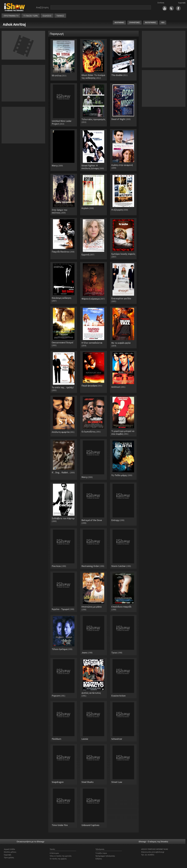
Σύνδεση (161, 3)
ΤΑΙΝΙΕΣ (60, 16)
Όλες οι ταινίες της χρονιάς (61, 856)
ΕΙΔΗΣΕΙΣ (47, 16)
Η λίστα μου (54, 853)
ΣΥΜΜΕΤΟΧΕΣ (134, 22)
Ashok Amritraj (14, 24)
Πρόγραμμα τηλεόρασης (105, 856)
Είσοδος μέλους (10, 852)
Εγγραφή (182, 3)
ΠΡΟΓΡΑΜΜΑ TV (11, 16)
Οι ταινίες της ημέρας (58, 859)
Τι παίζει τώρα (101, 853)
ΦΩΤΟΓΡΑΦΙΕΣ (150, 22)
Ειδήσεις (99, 859)
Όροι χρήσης (9, 857)
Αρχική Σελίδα (9, 849)
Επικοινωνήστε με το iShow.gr (31, 842)
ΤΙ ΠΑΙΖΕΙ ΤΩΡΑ (31, 16)
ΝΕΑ (163, 22)
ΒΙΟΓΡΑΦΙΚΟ (119, 22)
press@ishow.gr (158, 852)
